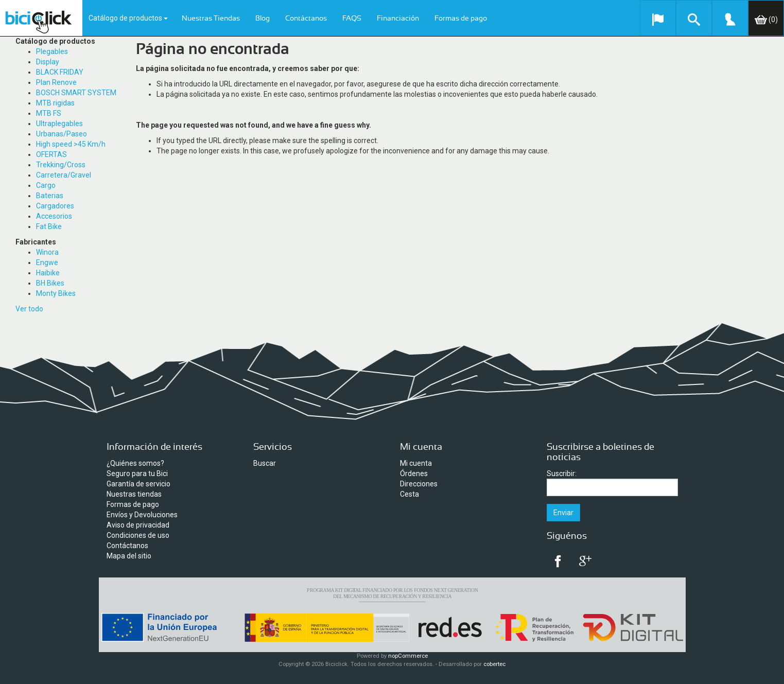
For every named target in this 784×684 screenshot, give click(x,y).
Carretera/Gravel (64, 175)
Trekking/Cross (61, 165)
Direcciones (419, 484)
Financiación (398, 19)
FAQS (352, 19)
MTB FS (49, 113)
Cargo (46, 185)
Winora (47, 252)
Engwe (47, 262)
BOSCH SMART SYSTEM (76, 93)
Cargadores (55, 206)
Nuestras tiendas (134, 494)
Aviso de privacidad (138, 525)
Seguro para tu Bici (137, 473)
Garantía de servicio (138, 484)
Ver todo (29, 309)
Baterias (50, 196)
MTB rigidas (55, 103)
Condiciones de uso (138, 535)
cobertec (494, 664)
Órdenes (414, 473)
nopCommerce (408, 656)
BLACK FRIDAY (60, 72)
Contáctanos (306, 19)
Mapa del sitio (129, 556)
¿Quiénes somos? (135, 463)
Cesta (410, 494)
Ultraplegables (59, 124)
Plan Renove (56, 82)
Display (48, 62)
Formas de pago (461, 19)
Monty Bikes (56, 293)
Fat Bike (49, 226)
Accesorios (54, 216)
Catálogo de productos (128, 18)
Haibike (48, 273)
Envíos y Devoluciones (142, 515)
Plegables (52, 51)
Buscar (265, 463)
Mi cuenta (416, 463)
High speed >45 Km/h (71, 144)
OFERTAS (51, 154)
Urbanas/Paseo (62, 134)
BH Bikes (50, 283)
